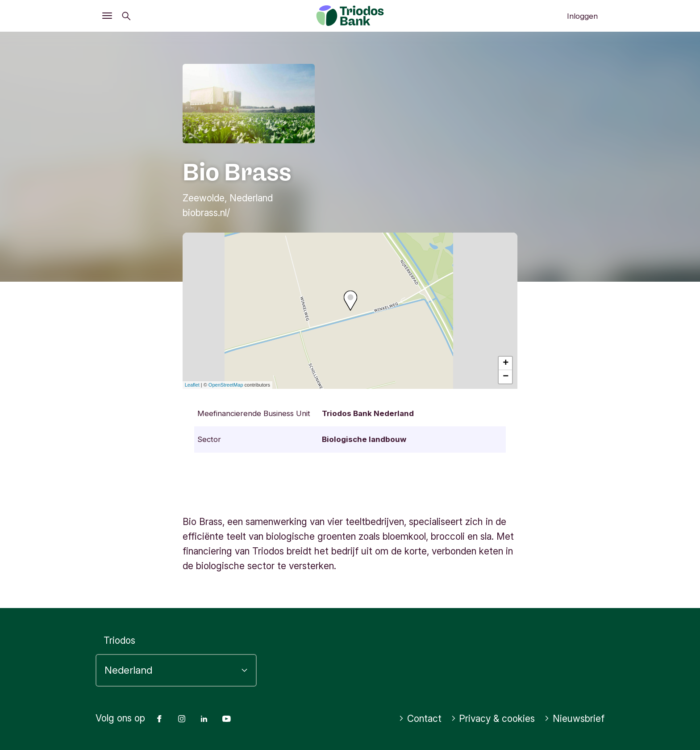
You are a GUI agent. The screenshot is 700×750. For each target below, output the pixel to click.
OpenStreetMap (226, 385)
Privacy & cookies (493, 719)
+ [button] (506, 363)
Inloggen (582, 16)
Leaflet (192, 385)
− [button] (506, 377)
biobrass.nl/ (206, 213)
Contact (420, 719)
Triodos (119, 640)
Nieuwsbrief (574, 719)
